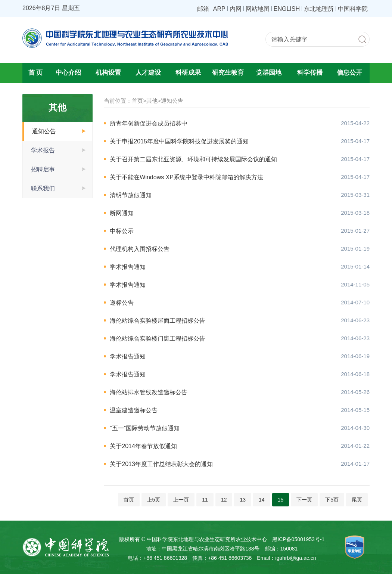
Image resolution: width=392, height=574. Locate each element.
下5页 (332, 500)
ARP (219, 9)
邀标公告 (122, 303)
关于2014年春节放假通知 (143, 446)
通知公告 (44, 131)
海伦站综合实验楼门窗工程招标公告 (158, 339)
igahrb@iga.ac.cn (295, 558)
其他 (152, 101)
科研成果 (188, 73)
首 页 (36, 73)
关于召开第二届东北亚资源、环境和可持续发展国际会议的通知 (193, 159)
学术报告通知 (128, 267)
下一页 (304, 500)
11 (205, 500)
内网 (236, 9)
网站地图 (258, 9)
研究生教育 (228, 73)
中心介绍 (68, 73)
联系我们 (43, 188)
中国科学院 (353, 9)
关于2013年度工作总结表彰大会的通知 (161, 464)
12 (224, 500)
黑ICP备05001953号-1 (298, 539)
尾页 (357, 500)
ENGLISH (287, 9)
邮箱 (203, 9)
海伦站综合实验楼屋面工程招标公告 (158, 321)
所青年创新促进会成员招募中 (149, 123)
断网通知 (122, 213)
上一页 (181, 500)
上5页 (154, 500)
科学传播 (310, 73)
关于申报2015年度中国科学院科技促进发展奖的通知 (179, 141)
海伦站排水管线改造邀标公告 (149, 392)
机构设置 (108, 73)
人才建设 (148, 73)
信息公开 (349, 73)
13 (243, 500)
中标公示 (122, 231)
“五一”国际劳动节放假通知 (145, 428)
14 (262, 500)
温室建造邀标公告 (134, 410)
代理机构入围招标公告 (140, 249)
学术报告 (43, 150)
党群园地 (269, 73)
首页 (137, 101)
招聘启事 (43, 169)
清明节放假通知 (131, 195)
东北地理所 (319, 9)
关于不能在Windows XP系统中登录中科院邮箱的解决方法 (186, 177)
